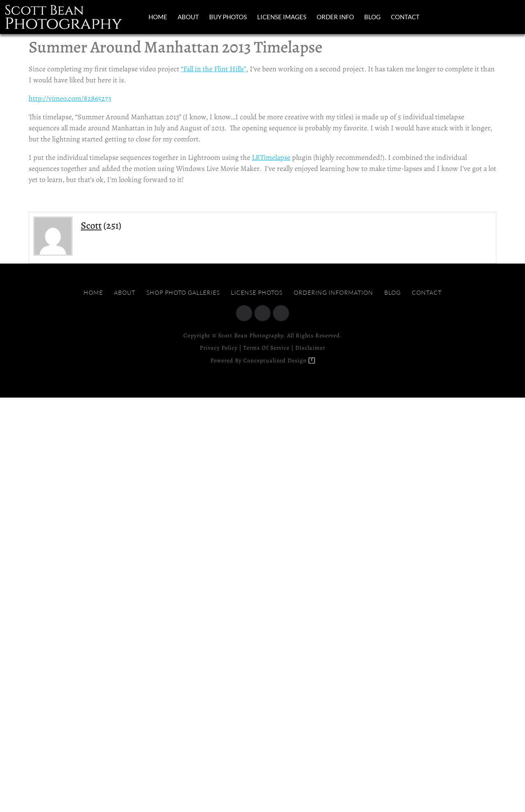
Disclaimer (310, 348)
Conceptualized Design (279, 361)
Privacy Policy (219, 348)
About (188, 17)
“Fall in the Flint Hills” (213, 69)
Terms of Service (266, 348)
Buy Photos (228, 17)
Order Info (335, 17)
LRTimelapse (271, 157)
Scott (91, 225)
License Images (282, 17)
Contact (405, 17)
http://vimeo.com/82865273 (70, 98)
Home (158, 17)
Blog (372, 17)
